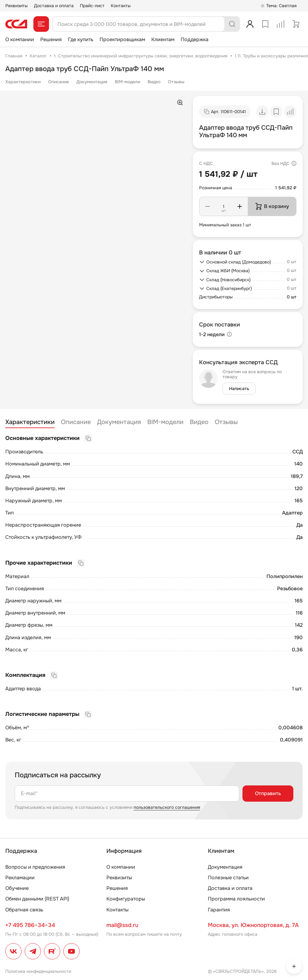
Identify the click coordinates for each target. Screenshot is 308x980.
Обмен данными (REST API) (37, 899)
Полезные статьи (228, 878)
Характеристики (23, 82)
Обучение (17, 888)
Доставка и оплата (54, 6)
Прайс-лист (92, 6)
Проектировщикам (122, 39)
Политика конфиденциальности (38, 971)
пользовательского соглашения (167, 807)
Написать (239, 389)
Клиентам (163, 39)
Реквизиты (17, 6)
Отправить (268, 793)
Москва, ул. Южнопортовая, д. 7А (253, 925)
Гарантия (219, 910)
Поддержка (195, 39)
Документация (92, 82)
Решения (51, 39)
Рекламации (20, 878)
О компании (20, 39)
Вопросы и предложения (35, 867)
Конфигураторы (126, 899)
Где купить (81, 39)
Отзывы (176, 82)
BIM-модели (127, 82)
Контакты (121, 6)
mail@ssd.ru (122, 925)
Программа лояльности (236, 899)
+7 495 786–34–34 (30, 925)
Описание (59, 82)
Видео (154, 82)
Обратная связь (24, 910)
